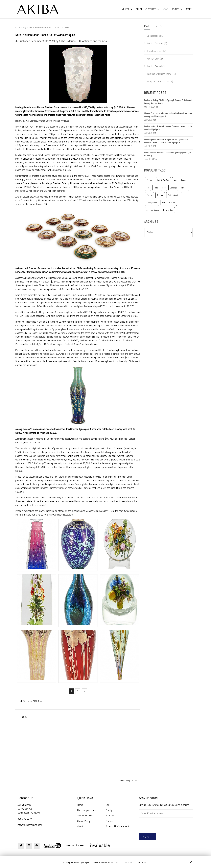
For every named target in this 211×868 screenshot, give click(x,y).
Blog (24, 27)
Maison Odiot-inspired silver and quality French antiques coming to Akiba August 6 (168, 115)
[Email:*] (166, 814)
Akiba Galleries (67, 41)
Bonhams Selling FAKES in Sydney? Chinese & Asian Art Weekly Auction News (168, 102)
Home (18, 27)
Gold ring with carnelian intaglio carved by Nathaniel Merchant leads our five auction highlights (166, 141)
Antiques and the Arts (95, 41)
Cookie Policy (129, 863)
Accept (142, 862)
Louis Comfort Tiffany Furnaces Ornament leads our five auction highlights (168, 128)
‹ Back (24, 717)
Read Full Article (31, 701)
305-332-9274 (25, 819)
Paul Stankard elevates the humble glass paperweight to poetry (168, 154)
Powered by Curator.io (130, 781)
